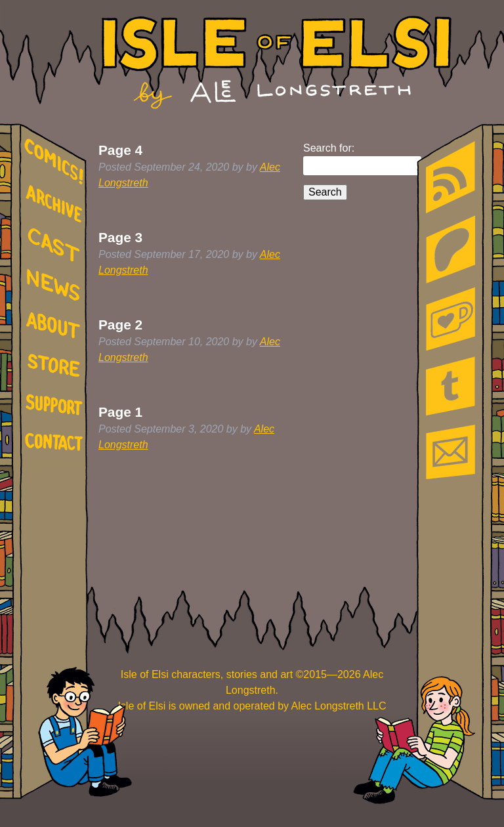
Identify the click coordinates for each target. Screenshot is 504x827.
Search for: (329, 148)
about (56, 328)
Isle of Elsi (277, 62)
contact (56, 441)
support (56, 406)
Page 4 (120, 150)
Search (325, 192)
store (56, 368)
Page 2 (120, 325)
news (56, 286)
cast (56, 244)
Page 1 (120, 412)
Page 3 (120, 237)
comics (56, 162)
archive (56, 204)
